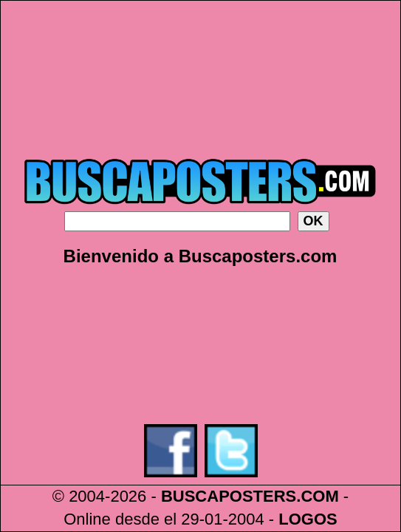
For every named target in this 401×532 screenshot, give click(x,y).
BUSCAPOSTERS (229, 496)
